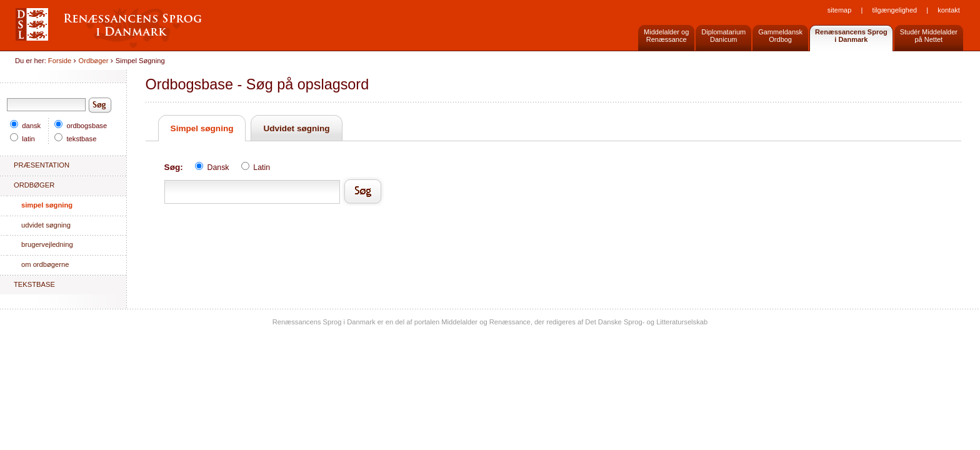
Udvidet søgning (296, 128)
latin (22, 139)
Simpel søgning (202, 128)
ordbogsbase (81, 126)
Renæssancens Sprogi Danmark (851, 36)
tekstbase (75, 139)
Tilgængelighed (895, 10)
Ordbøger (94, 61)
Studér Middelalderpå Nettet (929, 36)
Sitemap (840, 10)
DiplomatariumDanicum (723, 36)
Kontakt (948, 10)
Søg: (174, 167)
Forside (60, 61)
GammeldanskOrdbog (780, 36)
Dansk (213, 167)
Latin (256, 167)
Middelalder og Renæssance (666, 36)
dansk (25, 126)
